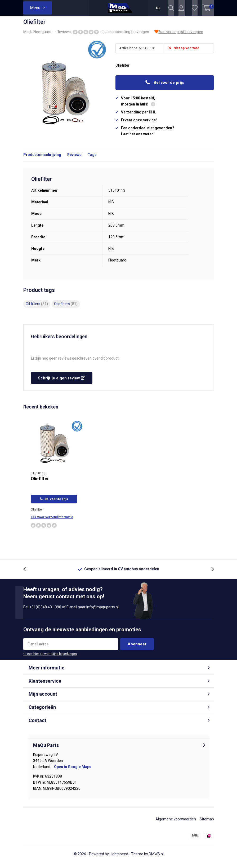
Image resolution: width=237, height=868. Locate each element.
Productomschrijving (42, 159)
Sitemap (207, 823)
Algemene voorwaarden (176, 823)
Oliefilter (40, 483)
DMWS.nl (156, 858)
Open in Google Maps (73, 771)
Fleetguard (42, 36)
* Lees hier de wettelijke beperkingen (50, 658)
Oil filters (37, 308)
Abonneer (137, 648)
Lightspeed (119, 858)
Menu (35, 8)
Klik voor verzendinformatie (52, 521)
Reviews (74, 159)
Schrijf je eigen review (61, 382)
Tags (92, 159)
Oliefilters (66, 308)
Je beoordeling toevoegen (127, 36)
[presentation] (27, 573)
